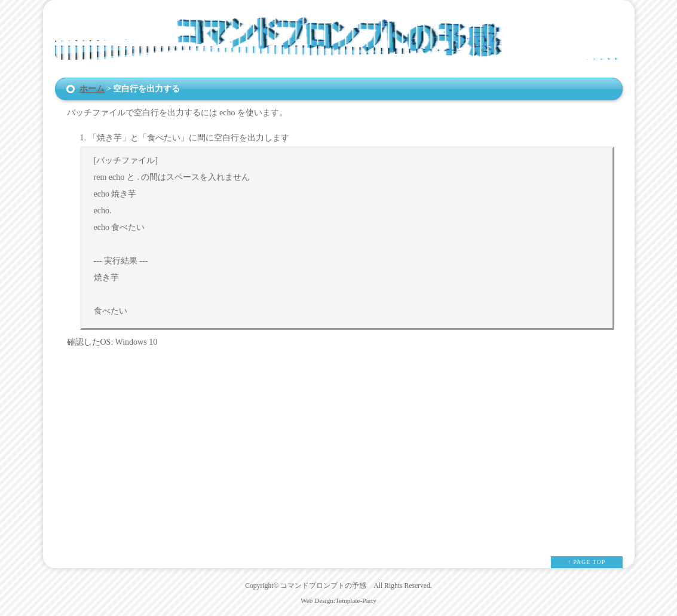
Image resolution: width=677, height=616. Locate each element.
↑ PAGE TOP (587, 562)
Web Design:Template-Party (338, 600)
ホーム (92, 89)
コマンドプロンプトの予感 (323, 586)
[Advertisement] (339, 443)
